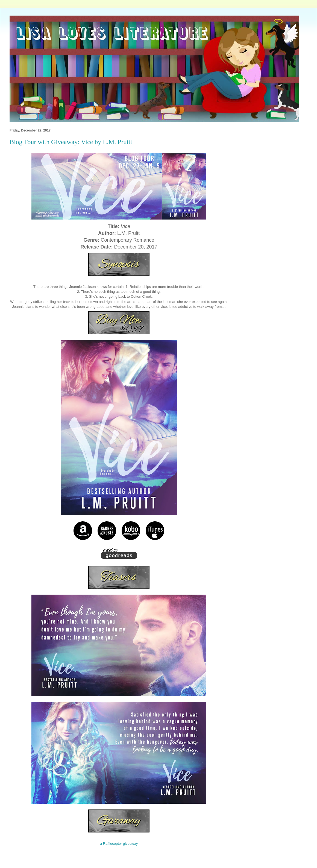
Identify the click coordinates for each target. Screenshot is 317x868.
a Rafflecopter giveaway (119, 844)
